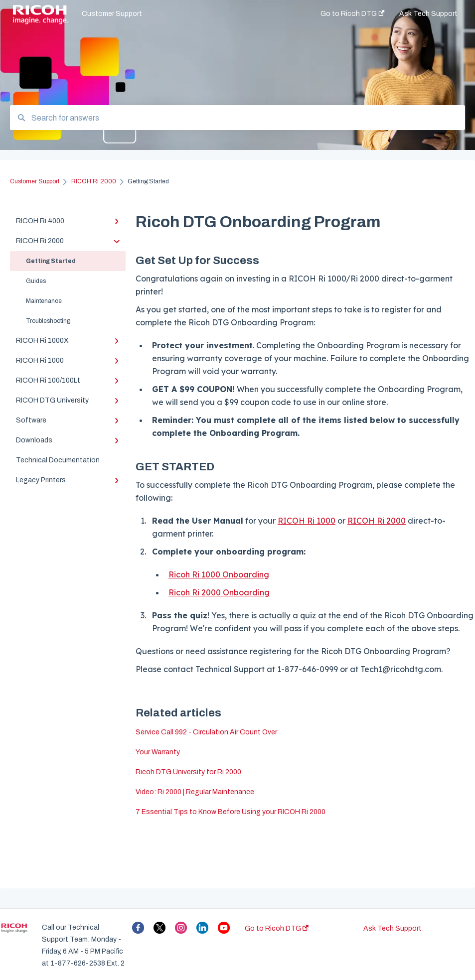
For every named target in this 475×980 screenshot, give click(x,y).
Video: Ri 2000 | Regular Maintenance (195, 792)
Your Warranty (158, 752)
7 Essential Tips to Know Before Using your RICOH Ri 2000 (231, 812)
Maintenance (44, 301)
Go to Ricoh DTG (277, 928)
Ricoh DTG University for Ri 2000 (188, 772)
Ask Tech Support (393, 928)
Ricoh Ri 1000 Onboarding (219, 574)
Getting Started (51, 261)
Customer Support (112, 14)
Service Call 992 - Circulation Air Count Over (206, 732)
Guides (36, 281)
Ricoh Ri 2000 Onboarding (219, 592)
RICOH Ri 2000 (377, 521)
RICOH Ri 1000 (307, 521)
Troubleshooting (48, 321)
